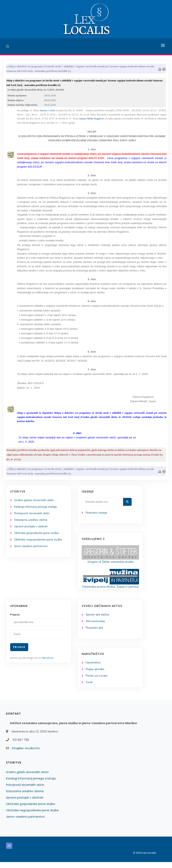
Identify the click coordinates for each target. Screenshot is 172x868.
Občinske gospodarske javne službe (37, 534)
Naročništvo (93, 668)
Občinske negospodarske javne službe (38, 541)
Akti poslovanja (95, 627)
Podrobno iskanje (97, 514)
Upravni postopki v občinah (31, 528)
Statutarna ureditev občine (31, 521)
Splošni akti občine (98, 620)
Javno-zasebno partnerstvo (31, 547)
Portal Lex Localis (97, 682)
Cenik (89, 688)
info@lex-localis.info (26, 754)
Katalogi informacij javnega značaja (36, 508)
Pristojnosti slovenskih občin (32, 514)
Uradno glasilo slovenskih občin (34, 501)
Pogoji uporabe (95, 675)
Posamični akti (95, 633)
